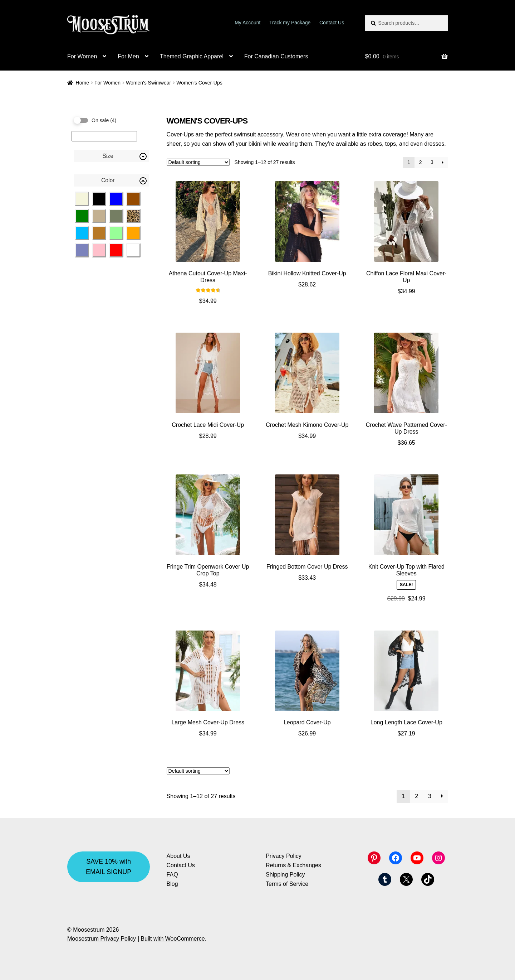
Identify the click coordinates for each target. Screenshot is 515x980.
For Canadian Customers (276, 56)
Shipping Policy (285, 875)
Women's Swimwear (148, 83)
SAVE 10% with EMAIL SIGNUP (109, 867)
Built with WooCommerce (173, 939)
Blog (172, 884)
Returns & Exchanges (293, 865)
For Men (128, 56)
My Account (247, 23)
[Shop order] (198, 162)
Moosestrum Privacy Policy (102, 939)
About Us (178, 856)
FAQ (172, 875)
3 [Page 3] (432, 162)
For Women (82, 56)
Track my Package (290, 23)
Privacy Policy (284, 856)
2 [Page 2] (421, 162)
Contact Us (332, 23)
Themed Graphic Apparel (192, 56)
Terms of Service (287, 884)
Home (82, 83)
